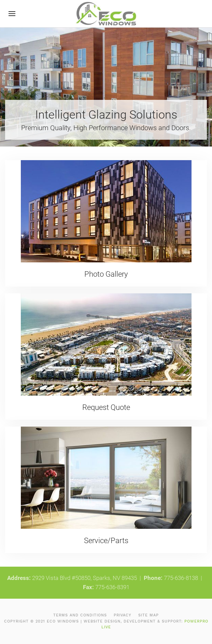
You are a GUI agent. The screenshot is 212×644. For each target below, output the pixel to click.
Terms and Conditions (80, 615)
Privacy (123, 615)
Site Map (149, 615)
